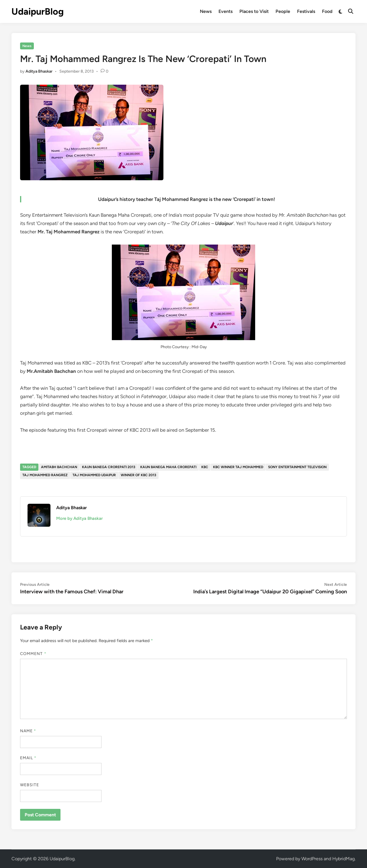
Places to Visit (254, 11)
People (283, 11)
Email (28, 758)
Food (327, 11)
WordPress (312, 859)
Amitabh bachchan (59, 467)
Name (28, 731)
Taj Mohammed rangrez (45, 475)
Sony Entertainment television (297, 467)
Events (226, 11)
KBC (205, 467)
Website (30, 785)
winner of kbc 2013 (138, 475)
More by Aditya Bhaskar (79, 518)
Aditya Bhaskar (39, 71)
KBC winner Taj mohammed (238, 467)
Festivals (306, 11)
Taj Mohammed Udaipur (94, 475)
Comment (33, 654)
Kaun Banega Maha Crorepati (168, 467)
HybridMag (343, 859)
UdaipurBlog (38, 11)
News (206, 11)
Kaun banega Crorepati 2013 (109, 467)
